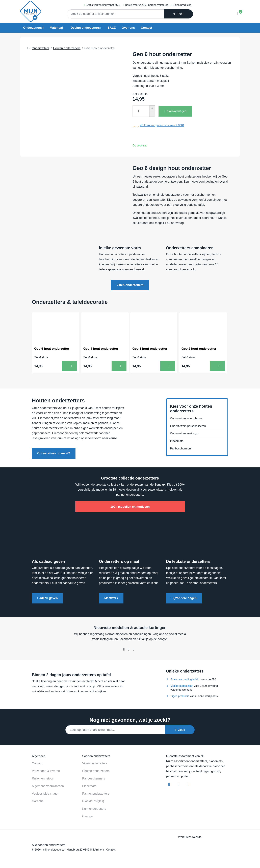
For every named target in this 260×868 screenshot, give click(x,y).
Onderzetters (32, 28)
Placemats (177, 442)
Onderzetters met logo (185, 435)
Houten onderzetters (96, 771)
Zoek (178, 14)
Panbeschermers (181, 450)
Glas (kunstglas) (93, 801)
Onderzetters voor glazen (187, 419)
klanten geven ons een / (162, 125)
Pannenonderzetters (96, 793)
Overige (87, 816)
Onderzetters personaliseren (189, 427)
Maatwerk (111, 598)
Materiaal (56, 28)
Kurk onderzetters (94, 808)
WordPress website (190, 837)
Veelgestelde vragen (46, 793)
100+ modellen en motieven (130, 506)
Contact (147, 28)
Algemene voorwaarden (48, 786)
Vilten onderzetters (130, 285)
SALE (112, 28)
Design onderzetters (85, 28)
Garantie (38, 801)
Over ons (128, 28)
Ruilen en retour (43, 778)
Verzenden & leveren (46, 771)
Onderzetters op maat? (54, 453)
